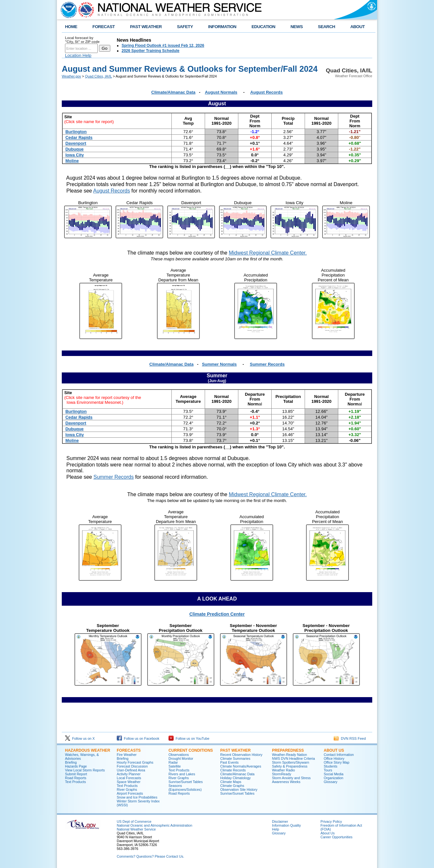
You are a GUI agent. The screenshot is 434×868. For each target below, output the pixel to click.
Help (276, 829)
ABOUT (358, 27)
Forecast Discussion (132, 766)
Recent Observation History (241, 755)
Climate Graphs (232, 786)
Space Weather (129, 782)
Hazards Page (76, 766)
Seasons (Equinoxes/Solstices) (185, 788)
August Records (266, 92)
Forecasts (129, 750)
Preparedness (288, 750)
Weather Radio (283, 770)
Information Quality (286, 825)
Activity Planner (129, 774)
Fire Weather (127, 755)
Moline (72, 161)
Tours (328, 770)
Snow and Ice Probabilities (137, 797)
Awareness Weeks (286, 782)
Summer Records (267, 364)
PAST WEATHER (146, 27)
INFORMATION (222, 27)
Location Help (78, 55)
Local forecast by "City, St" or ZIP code (82, 40)
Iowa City (75, 155)
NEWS (297, 27)
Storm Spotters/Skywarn (291, 762)
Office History (334, 758)
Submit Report (76, 774)
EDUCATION (263, 27)
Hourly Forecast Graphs (135, 762)
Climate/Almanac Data (174, 92)
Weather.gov (71, 76)
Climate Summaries (235, 758)
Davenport (76, 143)
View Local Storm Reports (85, 770)
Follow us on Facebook (138, 738)
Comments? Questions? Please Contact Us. (150, 856)
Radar (173, 762)
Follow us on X (80, 738)
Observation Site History (239, 790)
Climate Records (233, 770)
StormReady (282, 774)
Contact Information (339, 755)
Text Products (76, 782)
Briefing (71, 762)
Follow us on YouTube (189, 738)
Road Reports (76, 778)
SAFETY (185, 27)
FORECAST (104, 27)
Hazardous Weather (88, 750)
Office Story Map (336, 762)
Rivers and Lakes (182, 774)
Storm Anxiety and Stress (291, 778)
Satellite (175, 766)
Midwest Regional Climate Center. (268, 253)
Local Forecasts (129, 778)
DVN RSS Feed (350, 738)
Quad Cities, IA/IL (98, 76)
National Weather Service (136, 829)
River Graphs (127, 790)
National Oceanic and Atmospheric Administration (154, 825)
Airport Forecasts (130, 793)
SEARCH (326, 27)
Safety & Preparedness (290, 766)
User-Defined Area (131, 770)
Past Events (229, 762)
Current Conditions (191, 750)
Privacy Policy (331, 821)
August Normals (221, 92)
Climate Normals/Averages (241, 766)
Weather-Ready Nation (289, 755)
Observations (179, 755)
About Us (334, 750)
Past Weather (235, 750)
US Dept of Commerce (134, 821)
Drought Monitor (181, 758)
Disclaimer (280, 821)
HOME (71, 27)
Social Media (334, 774)
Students (331, 766)
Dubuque (74, 149)
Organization (333, 778)
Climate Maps (231, 782)
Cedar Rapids (79, 137)
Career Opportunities (336, 837)
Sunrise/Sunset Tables (186, 782)
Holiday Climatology (235, 778)
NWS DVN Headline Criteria (293, 758)
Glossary (331, 782)
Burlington (76, 132)
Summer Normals (219, 364)
